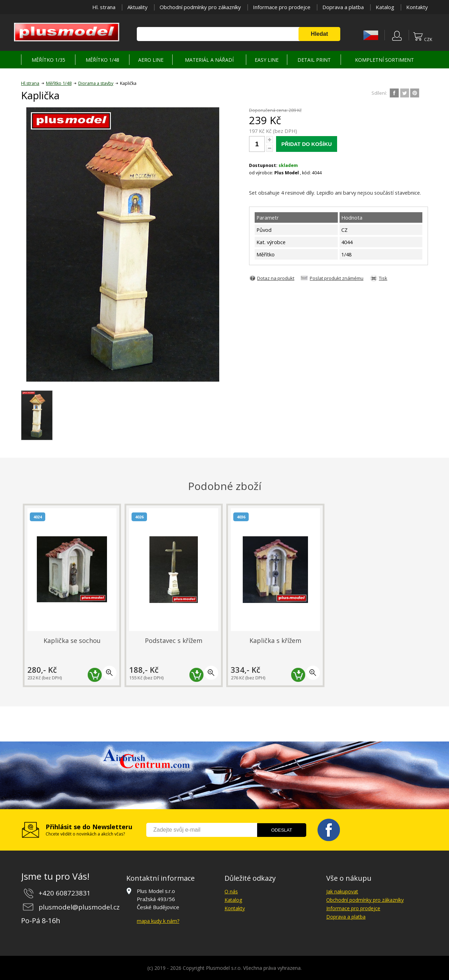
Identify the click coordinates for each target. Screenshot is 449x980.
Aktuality (138, 7)
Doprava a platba (343, 7)
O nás (231, 891)
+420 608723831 (65, 893)
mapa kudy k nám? (158, 921)
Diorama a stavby (96, 83)
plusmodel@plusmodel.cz (79, 907)
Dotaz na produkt (276, 278)
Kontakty (417, 7)
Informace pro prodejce (282, 7)
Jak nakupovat (342, 891)
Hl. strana (104, 7)
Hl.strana (30, 83)
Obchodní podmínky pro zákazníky (200, 7)
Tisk (383, 278)
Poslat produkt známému (337, 278)
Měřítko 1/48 (59, 83)
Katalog (385, 7)
